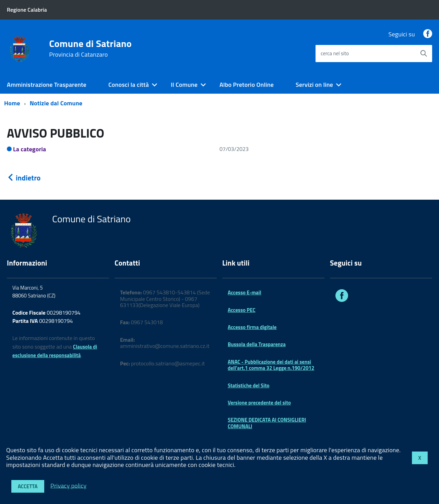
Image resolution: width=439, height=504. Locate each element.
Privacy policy (68, 485)
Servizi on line (314, 85)
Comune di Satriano (90, 48)
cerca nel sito (335, 53)
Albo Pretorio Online (247, 85)
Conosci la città (129, 85)
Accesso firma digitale (252, 327)
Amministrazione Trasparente (47, 85)
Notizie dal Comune (56, 103)
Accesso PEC (242, 310)
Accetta (28, 486)
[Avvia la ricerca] (424, 54)
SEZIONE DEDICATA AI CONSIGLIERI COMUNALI (267, 423)
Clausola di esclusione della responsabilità (55, 351)
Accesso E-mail (245, 292)
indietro (24, 178)
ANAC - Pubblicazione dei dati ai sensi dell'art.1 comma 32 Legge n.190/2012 (271, 365)
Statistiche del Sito (249, 385)
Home (12, 103)
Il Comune (184, 85)
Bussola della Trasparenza (257, 344)
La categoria (30, 149)
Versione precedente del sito (259, 403)
